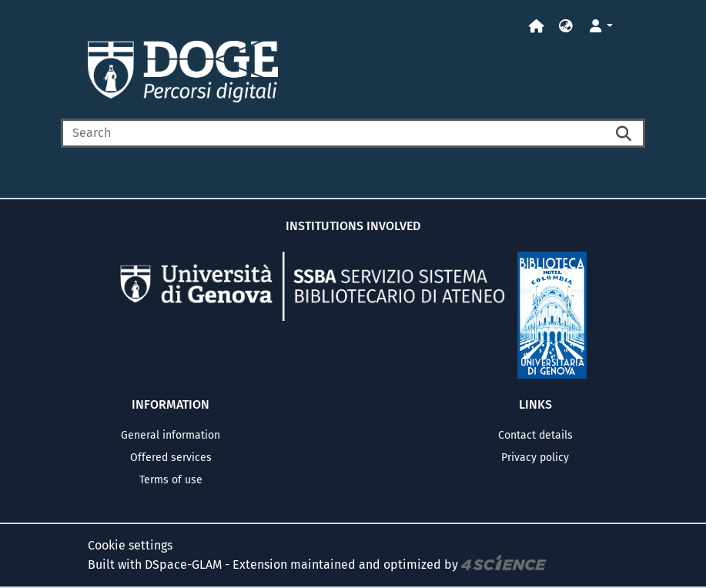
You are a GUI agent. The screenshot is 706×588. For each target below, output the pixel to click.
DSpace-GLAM (183, 565)
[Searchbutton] (625, 133)
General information (171, 435)
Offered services (171, 458)
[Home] (537, 27)
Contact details (535, 435)
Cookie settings (130, 545)
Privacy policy (535, 458)
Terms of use (171, 480)
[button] (566, 27)
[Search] (333, 133)
